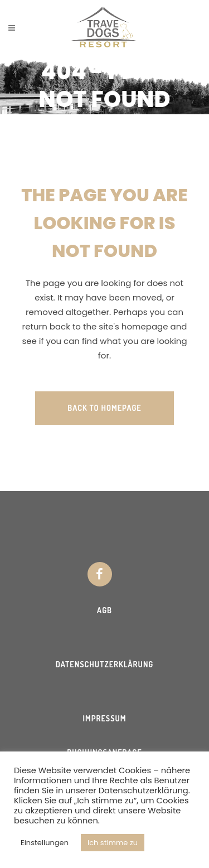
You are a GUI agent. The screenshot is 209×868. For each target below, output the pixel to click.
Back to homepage (104, 408)
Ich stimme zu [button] (113, 843)
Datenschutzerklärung (105, 664)
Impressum (104, 718)
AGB (104, 610)
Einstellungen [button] (45, 843)
